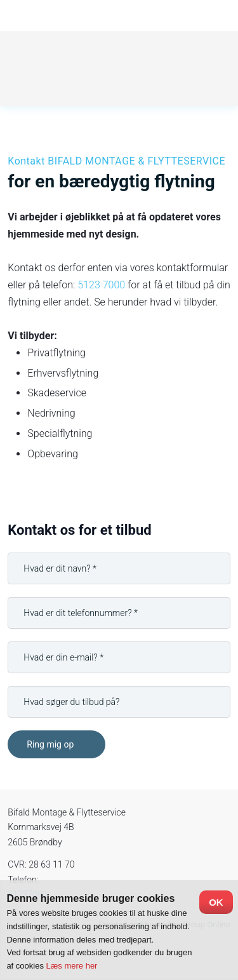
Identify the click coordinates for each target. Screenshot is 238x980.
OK (216, 902)
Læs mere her (72, 966)
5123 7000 (101, 285)
